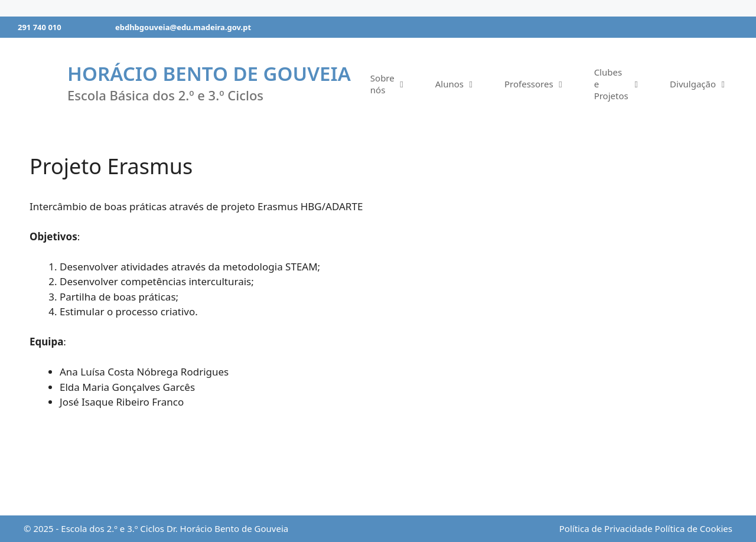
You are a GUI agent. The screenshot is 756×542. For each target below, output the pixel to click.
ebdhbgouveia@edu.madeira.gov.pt (183, 27)
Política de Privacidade (606, 528)
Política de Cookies (694, 528)
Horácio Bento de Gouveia (209, 74)
